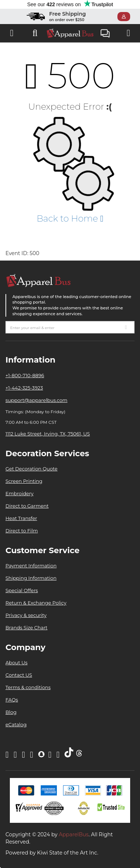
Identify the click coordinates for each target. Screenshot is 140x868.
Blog (11, 712)
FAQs (12, 700)
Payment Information (31, 566)
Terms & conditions (28, 687)
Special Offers (22, 590)
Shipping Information (31, 578)
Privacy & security (26, 615)
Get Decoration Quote (32, 469)
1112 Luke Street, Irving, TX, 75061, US (48, 434)
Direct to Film (22, 531)
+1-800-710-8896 (25, 375)
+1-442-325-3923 (24, 388)
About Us (16, 662)
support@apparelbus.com (36, 400)
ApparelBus (74, 834)
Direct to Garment (27, 506)
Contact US (19, 675)
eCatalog (16, 724)
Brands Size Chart (26, 627)
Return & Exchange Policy (36, 603)
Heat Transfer (21, 518)
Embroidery (20, 493)
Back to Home (70, 218)
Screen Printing (24, 481)
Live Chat (105, 34)
